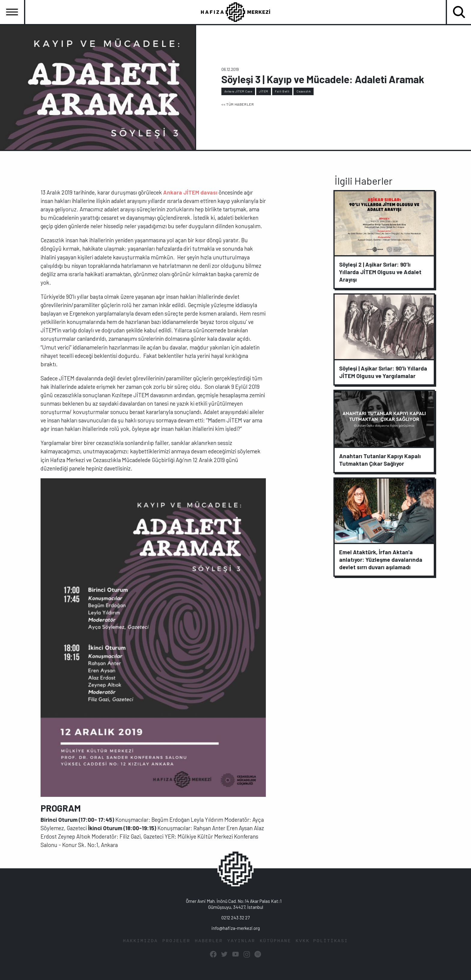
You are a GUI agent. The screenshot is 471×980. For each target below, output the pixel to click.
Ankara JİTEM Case (238, 91)
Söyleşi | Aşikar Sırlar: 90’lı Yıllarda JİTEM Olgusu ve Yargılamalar (383, 372)
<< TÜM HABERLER (238, 104)
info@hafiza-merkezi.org (236, 928)
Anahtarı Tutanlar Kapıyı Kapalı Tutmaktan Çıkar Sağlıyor (380, 460)
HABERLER (209, 941)
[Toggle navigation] (12, 12)
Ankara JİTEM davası (190, 192)
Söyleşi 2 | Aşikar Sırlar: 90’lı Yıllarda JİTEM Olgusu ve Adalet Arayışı (380, 272)
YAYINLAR (241, 941)
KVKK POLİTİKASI (322, 941)
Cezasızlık (304, 91)
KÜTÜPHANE (276, 941)
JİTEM (264, 91)
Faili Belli (282, 91)
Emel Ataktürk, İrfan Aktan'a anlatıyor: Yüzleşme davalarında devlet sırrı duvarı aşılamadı (381, 560)
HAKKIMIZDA (140, 941)
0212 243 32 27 (235, 918)
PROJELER (176, 941)
